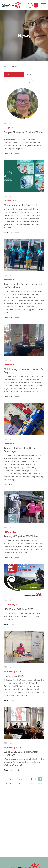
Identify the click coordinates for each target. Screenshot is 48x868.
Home (7, 67)
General (28, 75)
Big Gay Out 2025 (14, 676)
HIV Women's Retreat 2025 (19, 609)
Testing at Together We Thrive (21, 536)
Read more (9, 154)
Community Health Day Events (21, 205)
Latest (7, 75)
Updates (8, 80)
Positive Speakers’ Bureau (32, 81)
